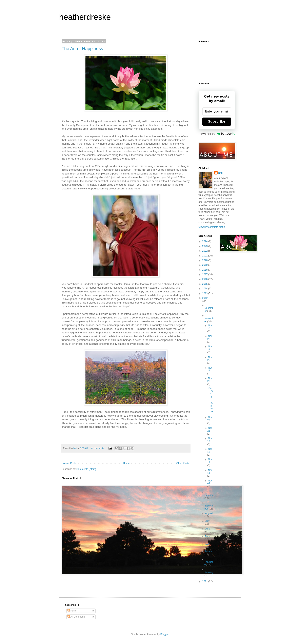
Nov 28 (210, 337)
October (209, 495)
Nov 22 (210, 419)
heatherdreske (85, 17)
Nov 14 (210, 461)
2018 (205, 270)
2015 (205, 284)
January (209, 573)
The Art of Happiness (82, 49)
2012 (205, 298)
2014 (205, 289)
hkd (221, 173)
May (207, 536)
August (209, 513)
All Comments (76, 617)
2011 (205, 581)
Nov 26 (210, 359)
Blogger (165, 634)
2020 (205, 260)
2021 (205, 256)
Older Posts (183, 463)
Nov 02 (210, 482)
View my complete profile (212, 227)
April (207, 544)
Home (126, 463)
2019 (205, 265)
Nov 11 (210, 472)
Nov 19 (210, 440)
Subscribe (217, 121)
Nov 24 (210, 369)
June (208, 529)
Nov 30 (210, 327)
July (207, 521)
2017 (205, 274)
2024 (205, 241)
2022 (205, 251)
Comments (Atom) (86, 469)
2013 (205, 293)
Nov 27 (210, 348)
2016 (205, 279)
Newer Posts (69, 463)
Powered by (217, 134)
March (208, 552)
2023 (205, 246)
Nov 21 (210, 429)
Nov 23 (210, 380)
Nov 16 (210, 450)
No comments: (98, 448)
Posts (72, 611)
